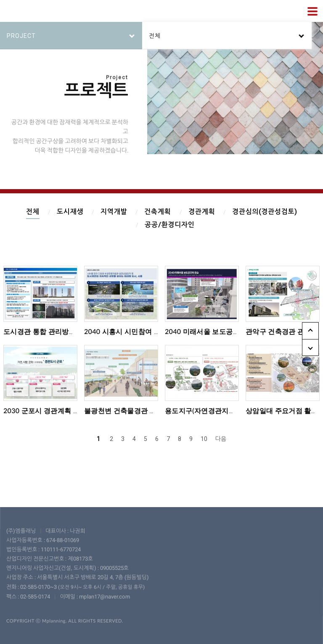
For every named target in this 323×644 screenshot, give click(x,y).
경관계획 (202, 212)
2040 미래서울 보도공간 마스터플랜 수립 (228, 331)
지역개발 (114, 212)
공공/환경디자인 (170, 225)
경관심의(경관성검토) (265, 212)
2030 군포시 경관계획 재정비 (49, 410)
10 (204, 439)
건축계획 (158, 212)
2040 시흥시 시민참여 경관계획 (133, 331)
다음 (221, 439)
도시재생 (70, 212)
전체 (33, 212)
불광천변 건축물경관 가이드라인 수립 (142, 410)
